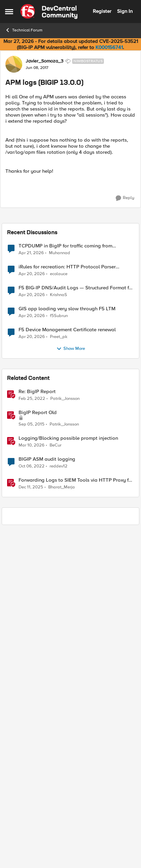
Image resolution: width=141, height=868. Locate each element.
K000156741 (109, 47)
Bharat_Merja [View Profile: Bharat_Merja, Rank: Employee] (62, 822)
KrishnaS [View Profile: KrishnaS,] (59, 630)
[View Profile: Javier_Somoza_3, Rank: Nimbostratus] (14, 64)
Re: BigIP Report (37, 727)
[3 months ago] (31, 588)
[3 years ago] (32, 801)
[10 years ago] (32, 759)
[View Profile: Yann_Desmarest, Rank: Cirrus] (14, 239)
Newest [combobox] (122, 217)
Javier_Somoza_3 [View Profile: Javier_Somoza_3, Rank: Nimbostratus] (45, 61)
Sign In (125, 11)
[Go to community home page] (49, 11)
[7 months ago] (31, 822)
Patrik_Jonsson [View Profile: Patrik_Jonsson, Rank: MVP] (65, 733)
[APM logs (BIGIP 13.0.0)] (35, 242)
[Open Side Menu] (9, 11)
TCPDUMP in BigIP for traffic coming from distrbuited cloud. (65, 581)
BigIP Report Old (38, 748)
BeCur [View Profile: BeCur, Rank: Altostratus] (55, 780)
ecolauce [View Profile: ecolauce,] (59, 609)
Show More (71, 684)
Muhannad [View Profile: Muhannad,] (60, 588)
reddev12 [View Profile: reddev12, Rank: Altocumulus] (59, 801)
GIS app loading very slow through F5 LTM (67, 644)
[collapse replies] (70, 230)
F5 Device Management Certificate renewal (67, 665)
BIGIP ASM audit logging (47, 794)
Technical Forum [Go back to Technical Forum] (24, 30)
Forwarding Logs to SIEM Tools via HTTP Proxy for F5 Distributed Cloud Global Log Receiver (76, 815)
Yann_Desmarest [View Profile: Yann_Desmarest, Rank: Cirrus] (42, 236)
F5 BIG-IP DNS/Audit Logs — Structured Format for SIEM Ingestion (76, 623)
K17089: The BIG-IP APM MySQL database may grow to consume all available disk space (66, 270)
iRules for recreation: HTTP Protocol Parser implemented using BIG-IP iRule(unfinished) (67, 602)
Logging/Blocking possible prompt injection (68, 773)
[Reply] (125, 198)
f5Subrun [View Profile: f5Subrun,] (59, 650)
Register (102, 11)
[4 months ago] (32, 780)
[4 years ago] (32, 733)
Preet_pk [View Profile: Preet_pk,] (59, 671)
